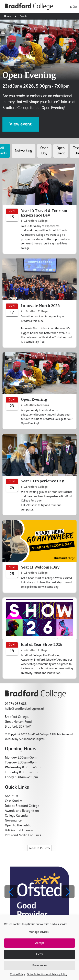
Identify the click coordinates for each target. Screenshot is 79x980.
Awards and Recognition (22, 811)
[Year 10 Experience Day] (39, 475)
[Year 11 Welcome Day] (39, 556)
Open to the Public (18, 826)
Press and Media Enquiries (23, 835)
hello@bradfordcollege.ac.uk (25, 709)
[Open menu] (72, 7)
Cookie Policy (17, 975)
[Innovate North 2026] (39, 303)
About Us (11, 796)
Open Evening (29, 75)
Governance (13, 821)
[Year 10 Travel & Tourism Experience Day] (39, 209)
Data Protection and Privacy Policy (47, 975)
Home (8, 16)
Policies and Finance (19, 830)
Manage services (39, 932)
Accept (40, 943)
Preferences (40, 965)
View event (21, 124)
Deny (39, 954)
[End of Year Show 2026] (39, 638)
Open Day (44, 151)
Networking (24, 151)
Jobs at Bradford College (22, 806)
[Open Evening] (39, 391)
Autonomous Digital (31, 739)
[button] (68, 892)
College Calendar (17, 816)
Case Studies (14, 801)
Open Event (61, 151)
